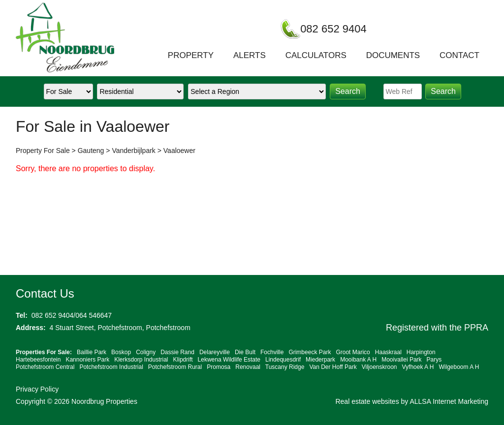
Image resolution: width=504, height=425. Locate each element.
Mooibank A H (358, 360)
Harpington (421, 352)
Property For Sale (43, 151)
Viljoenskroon (379, 367)
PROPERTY (191, 55)
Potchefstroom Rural (175, 367)
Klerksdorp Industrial (141, 360)
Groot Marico (353, 352)
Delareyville (215, 352)
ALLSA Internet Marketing (449, 401)
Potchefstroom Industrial (111, 367)
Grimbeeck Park (310, 352)
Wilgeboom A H (459, 367)
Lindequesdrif (283, 360)
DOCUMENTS (393, 55)
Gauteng (91, 151)
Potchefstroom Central (45, 367)
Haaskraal (388, 352)
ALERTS (250, 55)
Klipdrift (183, 360)
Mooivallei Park (401, 360)
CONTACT (459, 55)
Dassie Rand (177, 352)
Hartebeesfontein (38, 360)
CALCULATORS (316, 55)
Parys (434, 360)
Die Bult (245, 352)
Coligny (146, 352)
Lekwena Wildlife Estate (229, 360)
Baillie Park (92, 352)
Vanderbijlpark (133, 151)
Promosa (219, 367)
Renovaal (248, 367)
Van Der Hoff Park (333, 367)
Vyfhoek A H (418, 367)
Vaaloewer (179, 151)
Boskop (121, 352)
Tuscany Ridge (285, 367)
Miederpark (320, 360)
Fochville (272, 352)
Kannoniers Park (87, 360)
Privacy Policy (37, 389)
